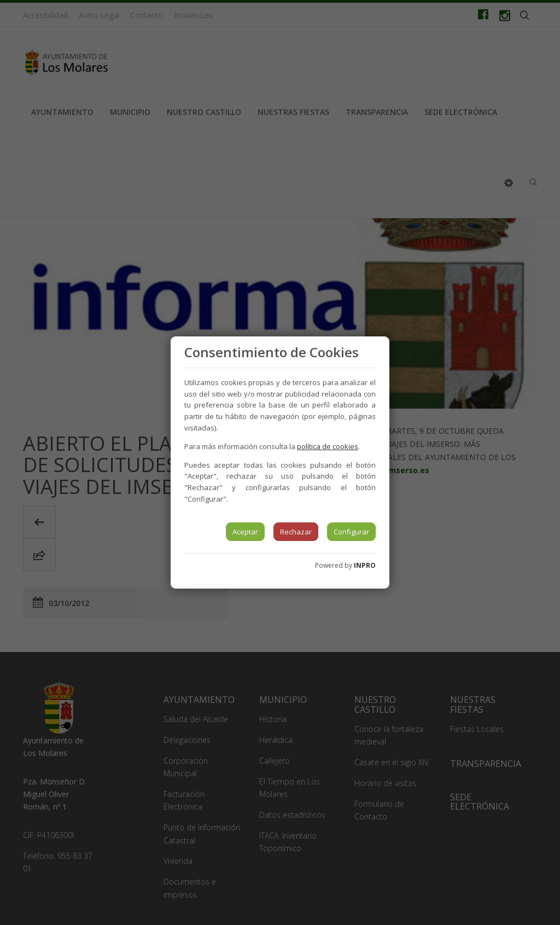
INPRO (365, 565)
